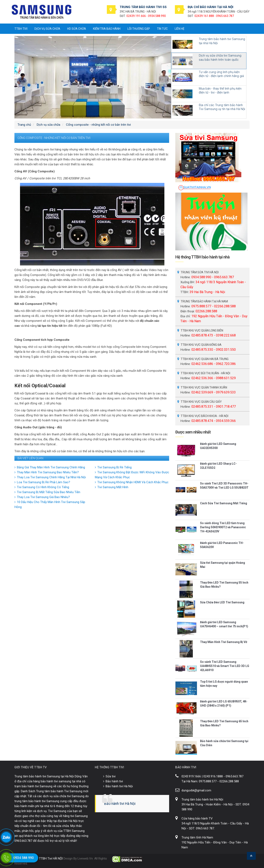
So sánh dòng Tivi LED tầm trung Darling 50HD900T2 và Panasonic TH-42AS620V (223, 527)
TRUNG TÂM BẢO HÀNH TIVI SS (143, 7)
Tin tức (162, 29)
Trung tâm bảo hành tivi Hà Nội (202, 799)
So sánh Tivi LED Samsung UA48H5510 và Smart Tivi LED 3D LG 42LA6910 (225, 666)
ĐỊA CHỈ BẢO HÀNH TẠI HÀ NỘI (210, 7)
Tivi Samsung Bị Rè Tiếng (114, 467)
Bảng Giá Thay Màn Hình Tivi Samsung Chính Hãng (51, 467)
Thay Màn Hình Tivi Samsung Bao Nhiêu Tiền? (48, 472)
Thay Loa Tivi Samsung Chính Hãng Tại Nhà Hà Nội (51, 477)
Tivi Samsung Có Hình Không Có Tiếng (43, 487)
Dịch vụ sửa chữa (47, 29)
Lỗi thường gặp (139, 29)
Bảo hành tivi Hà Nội (119, 786)
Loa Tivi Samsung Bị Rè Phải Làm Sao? (44, 482)
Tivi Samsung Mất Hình (113, 487)
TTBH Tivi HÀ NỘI (51, 859)
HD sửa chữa (77, 29)
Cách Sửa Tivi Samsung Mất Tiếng (224, 503)
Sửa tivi (111, 776)
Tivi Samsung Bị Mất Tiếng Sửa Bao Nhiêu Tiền (49, 492)
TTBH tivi (21, 29)
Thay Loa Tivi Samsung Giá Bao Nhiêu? (43, 497)
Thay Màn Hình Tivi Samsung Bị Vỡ (224, 642)
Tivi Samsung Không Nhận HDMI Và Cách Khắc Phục (133, 482)
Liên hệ (180, 29)
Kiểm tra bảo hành (107, 29)
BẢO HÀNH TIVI (186, 767)
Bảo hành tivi (114, 781)
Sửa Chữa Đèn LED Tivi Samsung (222, 602)
